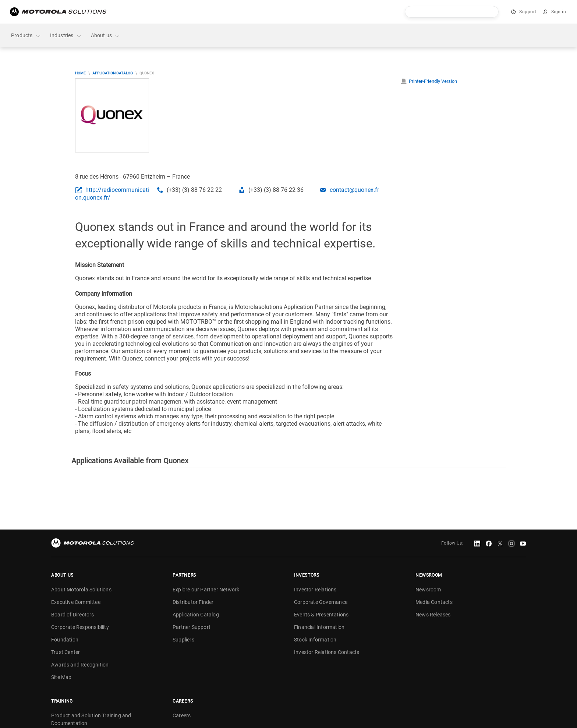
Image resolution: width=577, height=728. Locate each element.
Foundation (65, 640)
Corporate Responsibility (80, 627)
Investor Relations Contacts (327, 652)
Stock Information (315, 640)
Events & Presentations (321, 615)
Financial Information (319, 627)
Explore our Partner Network (206, 590)
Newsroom (428, 590)
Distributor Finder (193, 602)
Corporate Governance (321, 602)
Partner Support (192, 627)
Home (80, 73)
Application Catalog (113, 73)
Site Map (61, 677)
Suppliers (183, 640)
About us (106, 36)
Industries (66, 36)
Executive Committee (76, 602)
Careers (182, 715)
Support (528, 12)
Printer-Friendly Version (433, 81)
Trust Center (66, 652)
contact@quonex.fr (354, 190)
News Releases (433, 615)
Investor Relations (315, 590)
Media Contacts (434, 602)
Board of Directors (73, 615)
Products (26, 36)
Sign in (559, 12)
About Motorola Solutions (81, 590)
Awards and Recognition (80, 665)
